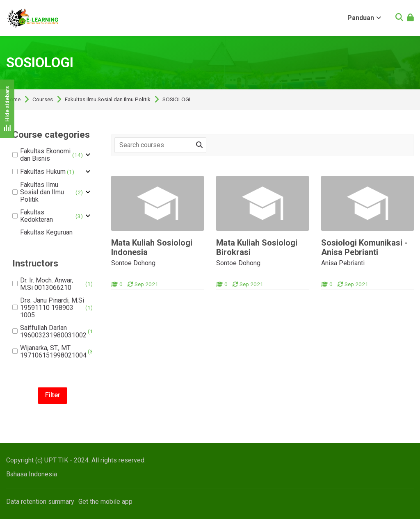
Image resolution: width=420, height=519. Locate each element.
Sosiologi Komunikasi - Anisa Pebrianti (364, 247)
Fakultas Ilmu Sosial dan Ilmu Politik (108, 100)
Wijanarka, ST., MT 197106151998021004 (54, 352)
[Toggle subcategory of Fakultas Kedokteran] (88, 216)
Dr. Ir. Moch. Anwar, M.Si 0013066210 (52, 284)
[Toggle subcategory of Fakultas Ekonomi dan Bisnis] (88, 155)
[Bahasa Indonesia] (32, 474)
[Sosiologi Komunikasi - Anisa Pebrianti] (321, 289)
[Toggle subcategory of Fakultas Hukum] (88, 172)
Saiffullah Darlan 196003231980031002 (54, 332)
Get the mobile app (105, 502)
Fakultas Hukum (43, 172)
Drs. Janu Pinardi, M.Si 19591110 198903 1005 (52, 308)
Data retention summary (40, 502)
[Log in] (410, 18)
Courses (43, 100)
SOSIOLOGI (176, 100)
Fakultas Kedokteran (48, 216)
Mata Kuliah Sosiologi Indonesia (152, 247)
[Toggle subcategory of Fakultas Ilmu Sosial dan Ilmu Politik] (88, 192)
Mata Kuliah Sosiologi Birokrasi (257, 247)
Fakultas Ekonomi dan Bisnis (48, 155)
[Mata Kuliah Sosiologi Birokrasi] (216, 289)
